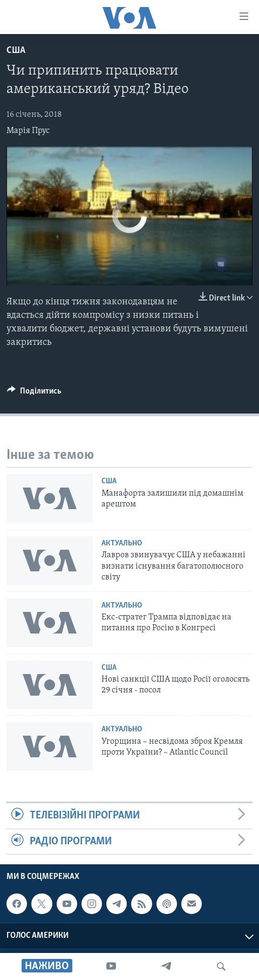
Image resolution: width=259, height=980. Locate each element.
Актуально (122, 544)
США (16, 51)
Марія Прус (28, 131)
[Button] (34, 394)
